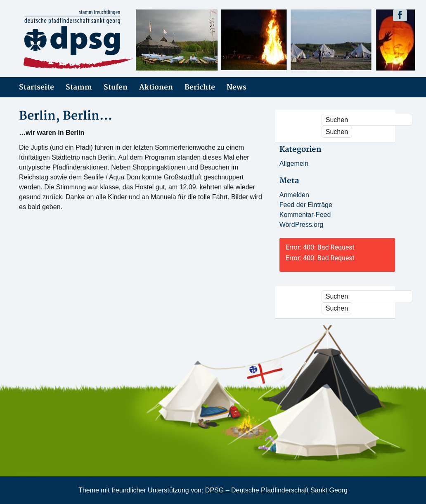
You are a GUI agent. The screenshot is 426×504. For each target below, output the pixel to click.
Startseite (37, 87)
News (237, 87)
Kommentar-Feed (305, 215)
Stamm (79, 87)
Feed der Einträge (306, 205)
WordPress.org (301, 225)
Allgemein (294, 164)
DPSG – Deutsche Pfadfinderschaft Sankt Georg (276, 490)
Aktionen (156, 87)
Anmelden (294, 195)
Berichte (200, 87)
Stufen (116, 87)
